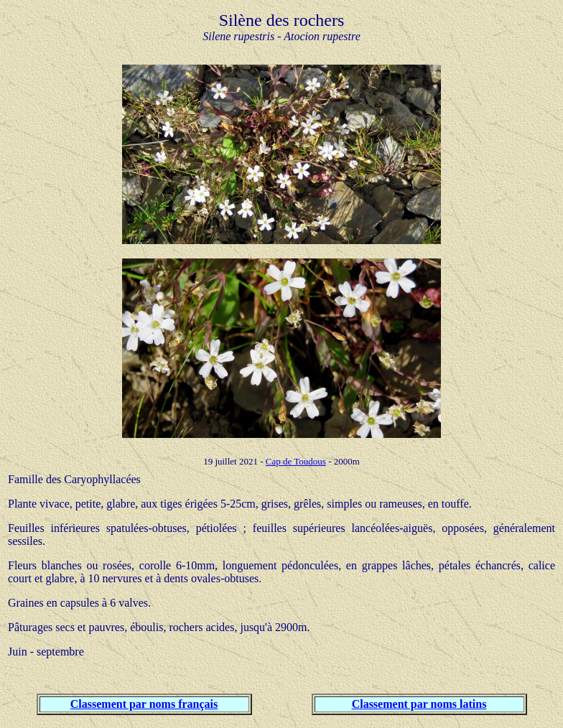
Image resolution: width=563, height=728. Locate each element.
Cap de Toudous (296, 461)
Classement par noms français (144, 704)
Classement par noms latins (419, 704)
